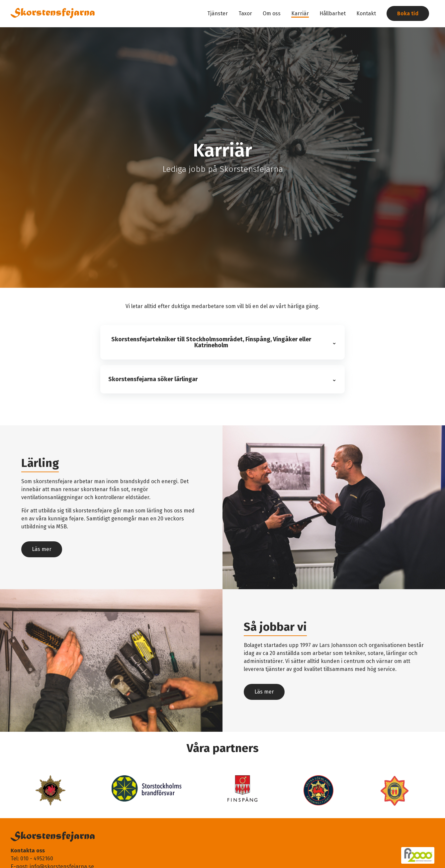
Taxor (245, 13)
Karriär (300, 13)
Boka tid (408, 13)
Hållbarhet (333, 13)
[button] (222, 342)
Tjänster (218, 13)
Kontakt (366, 13)
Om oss (272, 13)
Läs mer (42, 549)
